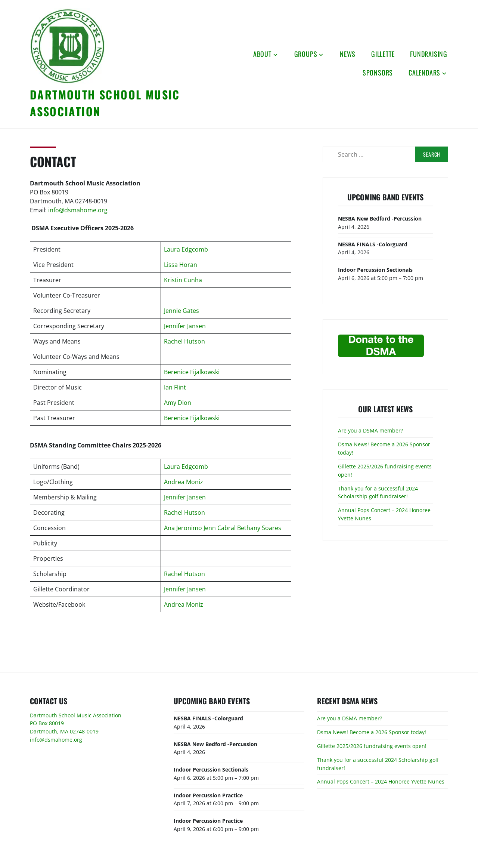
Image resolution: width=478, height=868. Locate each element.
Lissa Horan (181, 265)
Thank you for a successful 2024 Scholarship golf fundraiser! (378, 493)
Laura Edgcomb (186, 249)
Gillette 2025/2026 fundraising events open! (372, 746)
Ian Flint (175, 387)
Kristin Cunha (183, 280)
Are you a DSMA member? (370, 430)
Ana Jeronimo (183, 528)
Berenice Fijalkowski (192, 372)
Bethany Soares (259, 528)
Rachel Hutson (184, 341)
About (262, 54)
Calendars (424, 73)
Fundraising (429, 54)
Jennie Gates (181, 311)
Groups (306, 54)
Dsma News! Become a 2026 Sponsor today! (372, 732)
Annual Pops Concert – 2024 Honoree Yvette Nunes (381, 781)
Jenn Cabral (220, 528)
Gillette (383, 54)
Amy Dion (178, 403)
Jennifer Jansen (185, 326)
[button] (67, 46)
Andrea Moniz (184, 482)
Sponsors (378, 73)
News (348, 54)
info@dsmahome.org (78, 210)
